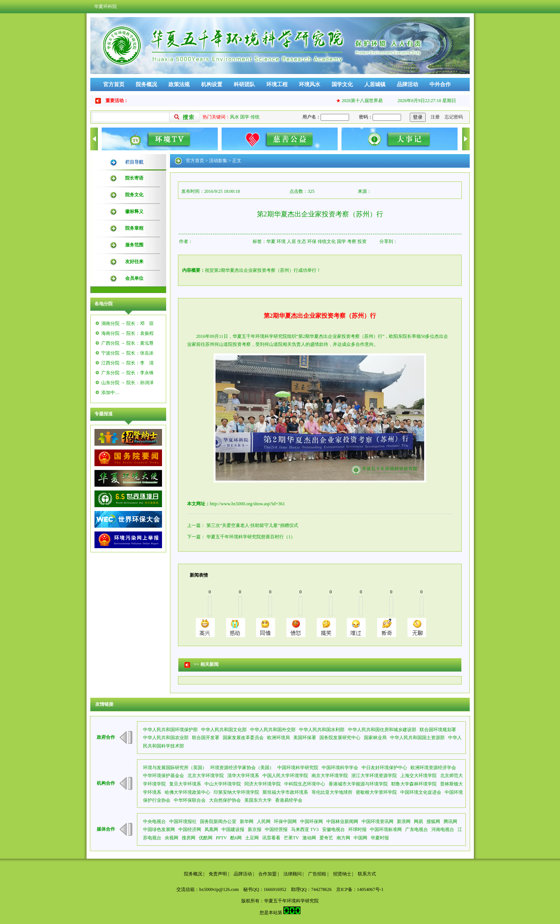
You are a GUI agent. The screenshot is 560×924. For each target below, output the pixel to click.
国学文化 (342, 84)
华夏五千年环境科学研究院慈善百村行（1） (251, 537)
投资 (362, 241)
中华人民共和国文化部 (224, 730)
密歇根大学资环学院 (376, 792)
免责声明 (218, 874)
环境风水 (310, 84)
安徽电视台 (333, 829)
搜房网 (189, 838)
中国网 (360, 838)
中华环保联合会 (190, 800)
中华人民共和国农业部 (166, 738)
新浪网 (404, 822)
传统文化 (327, 241)
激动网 (309, 838)
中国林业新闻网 (342, 822)
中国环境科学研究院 (298, 768)
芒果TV (291, 838)
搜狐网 (433, 822)
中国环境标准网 (386, 829)
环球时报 (357, 829)
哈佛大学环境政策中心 (187, 792)
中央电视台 (154, 822)
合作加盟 (267, 874)
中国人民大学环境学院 (285, 776)
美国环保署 (305, 738)
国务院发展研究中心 (340, 738)
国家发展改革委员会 (243, 738)
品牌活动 (407, 84)
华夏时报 (380, 838)
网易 (418, 822)
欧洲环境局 (278, 738)
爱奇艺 (326, 838)
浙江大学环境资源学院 (374, 776)
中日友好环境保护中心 (384, 768)
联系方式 (367, 874)
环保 (312, 241)
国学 (245, 117)
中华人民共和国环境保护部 (170, 730)
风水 (234, 117)
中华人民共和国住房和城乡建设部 (382, 730)
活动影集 (218, 161)
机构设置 (212, 84)
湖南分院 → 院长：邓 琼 (127, 323)
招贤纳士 (342, 874)
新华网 (247, 822)
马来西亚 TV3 (305, 829)
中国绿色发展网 (159, 829)
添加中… (110, 393)
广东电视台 (417, 829)
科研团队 (244, 84)
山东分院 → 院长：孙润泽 (127, 383)
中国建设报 (233, 829)
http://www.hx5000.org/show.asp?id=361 (247, 504)
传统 (255, 117)
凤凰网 (211, 829)
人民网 (264, 822)
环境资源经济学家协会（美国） (242, 768)
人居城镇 (375, 84)
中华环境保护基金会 (164, 776)
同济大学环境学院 (263, 784)
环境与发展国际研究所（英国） (175, 768)
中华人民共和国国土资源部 (417, 738)
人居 (291, 241)
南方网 (343, 838)
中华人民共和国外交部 (273, 730)
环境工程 (277, 84)
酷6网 (236, 838)
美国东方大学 (258, 800)
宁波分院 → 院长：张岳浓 (127, 353)
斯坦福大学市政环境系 (285, 792)
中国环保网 (311, 822)
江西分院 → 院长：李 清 (127, 363)
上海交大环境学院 (418, 776)
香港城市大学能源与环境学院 (358, 784)
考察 (352, 241)
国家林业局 (375, 738)
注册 (435, 117)
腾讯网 (450, 822)
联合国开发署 (206, 738)
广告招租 (317, 874)
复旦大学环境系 (185, 784)
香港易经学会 (289, 800)
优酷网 (206, 838)
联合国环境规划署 (438, 730)
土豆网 (252, 838)
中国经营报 (276, 829)
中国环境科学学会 (340, 768)
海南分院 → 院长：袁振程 (127, 333)
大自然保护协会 (225, 800)
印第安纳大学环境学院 (236, 792)
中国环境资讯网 (378, 822)
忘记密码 (454, 117)
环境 (281, 241)
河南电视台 (443, 829)
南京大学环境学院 (330, 776)
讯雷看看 (271, 838)
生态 (302, 241)
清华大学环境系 (243, 776)
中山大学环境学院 (223, 784)
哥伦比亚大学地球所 (332, 792)
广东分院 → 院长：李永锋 (127, 373)
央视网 (171, 838)
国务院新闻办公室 (218, 822)
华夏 (271, 241)
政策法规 (179, 84)
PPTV (221, 838)
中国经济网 (190, 829)
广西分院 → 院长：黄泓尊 (127, 343)
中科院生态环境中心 (305, 784)
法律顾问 (293, 874)
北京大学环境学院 (206, 776)
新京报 (255, 829)
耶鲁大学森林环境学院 (414, 784)
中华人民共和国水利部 (322, 730)
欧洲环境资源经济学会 (433, 768)
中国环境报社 (183, 822)
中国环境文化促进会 (421, 792)
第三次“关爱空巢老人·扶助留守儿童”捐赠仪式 (252, 525)
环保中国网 (285, 822)
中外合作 (440, 84)
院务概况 (146, 84)
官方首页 (114, 84)
